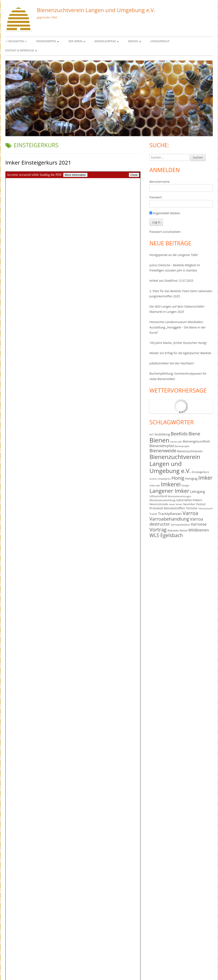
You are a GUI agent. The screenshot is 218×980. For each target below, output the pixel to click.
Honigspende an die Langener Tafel (173, 255)
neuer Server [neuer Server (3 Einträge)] (176, 504)
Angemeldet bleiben (165, 213)
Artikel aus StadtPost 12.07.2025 (171, 281)
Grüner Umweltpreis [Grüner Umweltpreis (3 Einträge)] (160, 479)
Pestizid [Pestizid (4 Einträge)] (201, 504)
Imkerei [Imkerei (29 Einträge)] (171, 484)
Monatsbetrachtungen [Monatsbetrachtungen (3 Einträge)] (180, 496)
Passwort (156, 197)
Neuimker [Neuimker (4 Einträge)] (189, 504)
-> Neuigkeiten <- (16, 41)
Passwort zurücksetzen (165, 232)
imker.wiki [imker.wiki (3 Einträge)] (155, 486)
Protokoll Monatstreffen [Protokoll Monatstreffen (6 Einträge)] (167, 508)
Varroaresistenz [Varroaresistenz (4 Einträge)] (180, 525)
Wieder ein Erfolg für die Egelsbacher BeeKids (180, 353)
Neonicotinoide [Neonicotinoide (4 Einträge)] (159, 504)
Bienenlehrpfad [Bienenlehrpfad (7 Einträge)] (162, 446)
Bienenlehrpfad (105, 41)
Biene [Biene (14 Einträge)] (194, 434)
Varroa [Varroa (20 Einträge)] (190, 513)
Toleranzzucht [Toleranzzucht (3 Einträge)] (205, 508)
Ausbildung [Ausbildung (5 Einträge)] (162, 434)
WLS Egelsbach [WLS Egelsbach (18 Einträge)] (166, 535)
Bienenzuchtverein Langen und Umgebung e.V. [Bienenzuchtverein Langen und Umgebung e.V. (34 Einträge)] (175, 464)
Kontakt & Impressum (20, 50)
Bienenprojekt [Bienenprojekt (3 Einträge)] (182, 446)
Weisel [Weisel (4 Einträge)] (184, 531)
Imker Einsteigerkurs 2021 (38, 162)
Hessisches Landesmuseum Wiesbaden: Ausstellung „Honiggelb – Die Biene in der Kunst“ (178, 327)
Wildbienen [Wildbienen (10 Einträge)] (199, 530)
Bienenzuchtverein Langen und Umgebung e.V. (96, 10)
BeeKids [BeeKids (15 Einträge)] (179, 434)
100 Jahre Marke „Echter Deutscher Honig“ (178, 343)
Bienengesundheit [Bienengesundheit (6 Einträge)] (196, 441)
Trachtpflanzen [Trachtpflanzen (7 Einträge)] (170, 514)
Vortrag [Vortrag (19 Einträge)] (158, 530)
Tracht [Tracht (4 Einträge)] (153, 514)
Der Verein (75, 41)
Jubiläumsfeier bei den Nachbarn (172, 363)
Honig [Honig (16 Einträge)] (178, 478)
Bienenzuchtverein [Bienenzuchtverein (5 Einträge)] (190, 451)
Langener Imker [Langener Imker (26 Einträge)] (169, 491)
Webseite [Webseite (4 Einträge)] (173, 531)
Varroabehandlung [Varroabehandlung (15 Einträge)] (169, 519)
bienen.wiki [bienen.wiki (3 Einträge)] (176, 442)
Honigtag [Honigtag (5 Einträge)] (191, 479)
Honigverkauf (160, 41)
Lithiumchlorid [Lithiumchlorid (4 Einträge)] (158, 496)
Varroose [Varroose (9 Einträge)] (199, 524)
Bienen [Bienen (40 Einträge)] (159, 440)
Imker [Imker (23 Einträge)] (205, 478)
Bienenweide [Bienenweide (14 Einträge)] (163, 451)
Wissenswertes (46, 41)
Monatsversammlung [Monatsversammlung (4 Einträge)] (162, 500)
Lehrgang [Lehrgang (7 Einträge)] (198, 492)
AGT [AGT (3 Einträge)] (152, 435)
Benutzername (159, 182)
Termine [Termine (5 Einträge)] (191, 508)
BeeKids (133, 41)
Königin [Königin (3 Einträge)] (185, 486)
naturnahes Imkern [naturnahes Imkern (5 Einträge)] (189, 500)
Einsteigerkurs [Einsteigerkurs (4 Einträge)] (201, 472)
